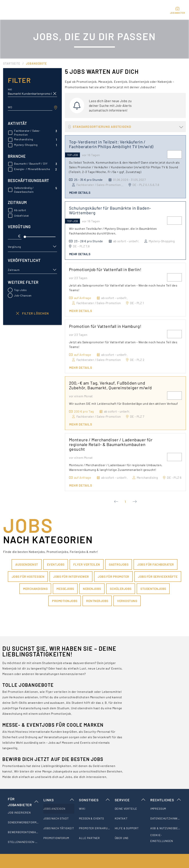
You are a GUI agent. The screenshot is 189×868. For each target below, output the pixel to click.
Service (130, 800)
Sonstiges (94, 800)
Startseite (12, 64)
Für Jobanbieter (23, 802)
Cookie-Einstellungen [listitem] (162, 838)
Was (10, 90)
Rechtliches (166, 800)
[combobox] (30, 107)
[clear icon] (55, 94)
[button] (32, 247)
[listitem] (23, 813)
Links (59, 800)
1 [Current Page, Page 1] (125, 502)
